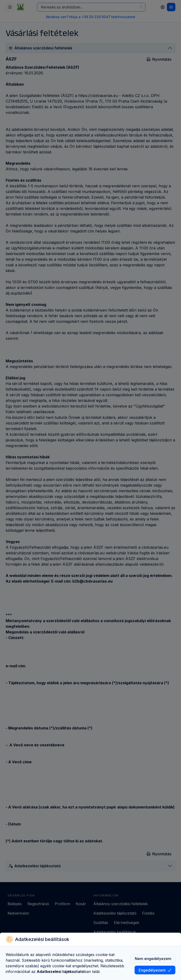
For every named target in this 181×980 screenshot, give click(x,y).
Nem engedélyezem (153, 959)
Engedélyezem (155, 970)
